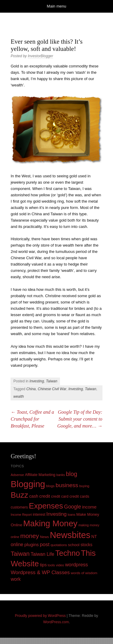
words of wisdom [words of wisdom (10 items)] (84, 573)
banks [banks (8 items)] (61, 475)
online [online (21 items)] (17, 544)
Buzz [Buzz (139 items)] (19, 495)
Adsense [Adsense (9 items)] (17, 475)
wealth (19, 397)
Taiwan (52, 381)
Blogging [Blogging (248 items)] (28, 484)
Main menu (56, 6)
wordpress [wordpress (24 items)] (77, 565)
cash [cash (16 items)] (34, 496)
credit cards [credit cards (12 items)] (79, 496)
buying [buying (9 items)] (84, 486)
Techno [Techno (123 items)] (67, 553)
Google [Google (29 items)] (73, 507)
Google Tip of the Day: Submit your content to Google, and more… (80, 419)
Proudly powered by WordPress (40, 616)
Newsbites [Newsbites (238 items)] (70, 535)
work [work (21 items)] (16, 579)
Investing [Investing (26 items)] (56, 514)
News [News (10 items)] (45, 537)
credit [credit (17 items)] (45, 496)
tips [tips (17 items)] (43, 565)
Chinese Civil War (52, 389)
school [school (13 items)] (74, 545)
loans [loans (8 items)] (71, 515)
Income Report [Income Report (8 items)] (21, 515)
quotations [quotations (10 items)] (59, 545)
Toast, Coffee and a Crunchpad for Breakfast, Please (32, 419)
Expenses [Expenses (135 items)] (46, 506)
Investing (37, 381)
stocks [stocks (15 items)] (86, 545)
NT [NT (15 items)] (94, 537)
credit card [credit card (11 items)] (60, 496)
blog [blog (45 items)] (72, 474)
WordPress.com (56, 622)
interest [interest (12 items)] (39, 514)
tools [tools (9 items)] (51, 565)
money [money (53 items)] (30, 536)
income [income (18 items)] (89, 507)
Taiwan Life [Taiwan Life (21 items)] (42, 554)
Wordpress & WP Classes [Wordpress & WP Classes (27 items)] (40, 572)
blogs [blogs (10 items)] (50, 486)
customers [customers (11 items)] (19, 507)
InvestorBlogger (40, 56)
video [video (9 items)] (60, 565)
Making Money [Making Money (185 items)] (50, 523)
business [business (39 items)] (67, 485)
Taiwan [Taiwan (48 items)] (20, 554)
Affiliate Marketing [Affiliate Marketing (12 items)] (40, 475)
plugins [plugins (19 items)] (32, 544)
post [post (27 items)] (45, 544)
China (31, 389)
